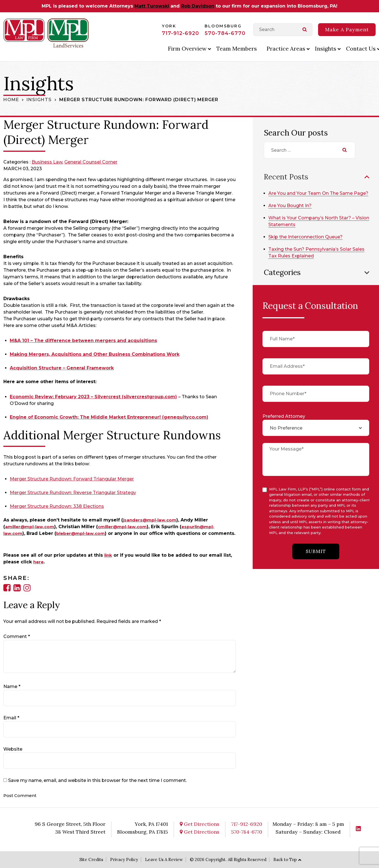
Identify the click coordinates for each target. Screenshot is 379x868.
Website (13, 749)
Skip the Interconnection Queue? (307, 243)
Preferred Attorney (284, 422)
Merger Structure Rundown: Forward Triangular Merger (72, 479)
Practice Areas (286, 48)
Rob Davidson (198, 6)
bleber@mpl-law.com (83, 533)
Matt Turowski (152, 6)
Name (12, 686)
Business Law (47, 162)
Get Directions (200, 824)
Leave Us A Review (164, 859)
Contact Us (361, 48)
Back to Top (285, 859)
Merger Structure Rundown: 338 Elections (57, 506)
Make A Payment (347, 29)
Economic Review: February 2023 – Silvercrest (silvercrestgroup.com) (93, 397)
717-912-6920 (180, 33)
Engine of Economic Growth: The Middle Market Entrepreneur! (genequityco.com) (109, 417)
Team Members (237, 48)
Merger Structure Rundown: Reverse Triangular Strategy (73, 493)
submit (316, 558)
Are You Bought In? (292, 212)
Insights (326, 48)
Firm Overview (187, 48)
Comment (17, 636)
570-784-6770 (225, 33)
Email (11, 718)
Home (11, 100)
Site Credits (91, 859)
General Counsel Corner (91, 162)
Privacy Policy (124, 859)
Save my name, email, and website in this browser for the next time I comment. (97, 780)
